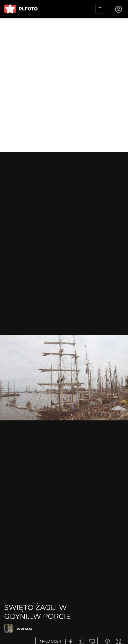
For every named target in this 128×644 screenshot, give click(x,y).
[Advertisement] (64, 85)
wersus (24, 629)
